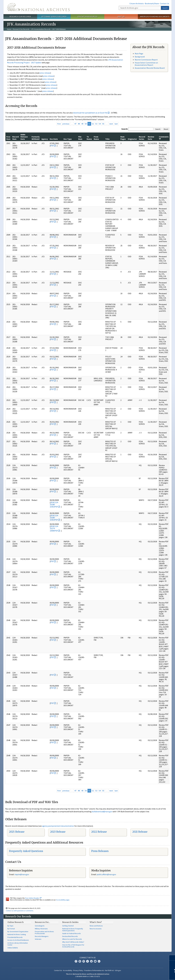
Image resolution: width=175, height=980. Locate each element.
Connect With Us (88, 958)
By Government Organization (18, 932)
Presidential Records (15, 937)
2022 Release (99, 832)
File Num (80, 138)
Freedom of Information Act (94, 970)
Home (9, 29)
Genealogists (40, 926)
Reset (166, 129)
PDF (52, 146)
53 (96, 124)
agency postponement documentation (58, 826)
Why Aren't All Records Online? (73, 942)
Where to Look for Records (72, 939)
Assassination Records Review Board (150, 68)
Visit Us (121, 17)
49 (82, 124)
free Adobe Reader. (33, 898)
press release (45, 73)
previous (66, 124)
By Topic (10, 926)
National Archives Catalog (17, 934)
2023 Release (58, 832)
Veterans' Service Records (54, 17)
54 (100, 124)
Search (165, 8)
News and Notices (96, 926)
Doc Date (54, 139)
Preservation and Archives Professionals (44, 932)
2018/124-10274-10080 (54, 528)
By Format (11, 929)
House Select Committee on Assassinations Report (146, 64)
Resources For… (42, 922)
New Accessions (96, 929)
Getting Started (68, 926)
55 (103, 124)
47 (75, 124)
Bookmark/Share (152, 3)
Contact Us (165, 3)
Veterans (38, 939)
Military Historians (41, 929)
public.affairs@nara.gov (106, 874)
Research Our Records (20, 17)
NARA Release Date (24, 137)
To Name (89, 138)
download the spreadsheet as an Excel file (90, 113)
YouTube (91, 961)
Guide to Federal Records (72, 933)
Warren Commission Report (146, 60)
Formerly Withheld (36, 138)
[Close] (172, 958)
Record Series (142, 138)
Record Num (16, 138)
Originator (132, 139)
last (116, 124)
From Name (96, 138)
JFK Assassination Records (41, 29)
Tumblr (87, 961)
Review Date (151, 138)
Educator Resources (87, 17)
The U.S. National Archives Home (38, 7)
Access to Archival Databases (18, 940)
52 (93, 124)
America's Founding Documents (155, 17)
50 (86, 124)
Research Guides (70, 922)
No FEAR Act (110, 970)
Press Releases (100, 851)
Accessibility (68, 970)
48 (79, 124)
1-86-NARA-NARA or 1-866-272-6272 (88, 976)
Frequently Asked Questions (26, 851)
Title (107, 139)
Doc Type (68, 139)
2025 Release (17, 832)
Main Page (139, 54)
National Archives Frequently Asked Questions (73, 930)
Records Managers (42, 936)
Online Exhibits (13, 948)
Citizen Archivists (137, 3)
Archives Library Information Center (18, 944)
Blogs (95, 961)
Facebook (76, 961)
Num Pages (123, 138)
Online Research (16, 922)
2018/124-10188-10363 (54, 505)
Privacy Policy (78, 970)
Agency (45, 139)
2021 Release (140, 832)
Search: (125, 129)
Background (140, 57)
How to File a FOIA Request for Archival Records (73, 946)
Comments (164, 138)
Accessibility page (63, 900)
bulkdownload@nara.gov (102, 812)
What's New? (96, 922)
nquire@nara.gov (22, 874)
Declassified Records (70, 936)
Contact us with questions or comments (20, 911)
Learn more (154, 976)
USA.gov (118, 970)
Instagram (84, 961)
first (59, 124)
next (111, 124)
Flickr (99, 961)
